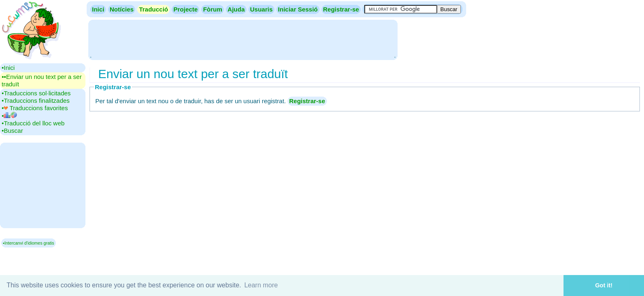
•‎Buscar (12, 131)
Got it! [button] (604, 285)
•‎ (9, 116)
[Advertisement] (243, 39)
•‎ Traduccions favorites (35, 108)
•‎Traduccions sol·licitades (36, 93)
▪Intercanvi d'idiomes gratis (29, 243)
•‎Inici (8, 68)
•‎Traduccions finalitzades (36, 101)
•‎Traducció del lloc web (33, 123)
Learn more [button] (261, 285)
